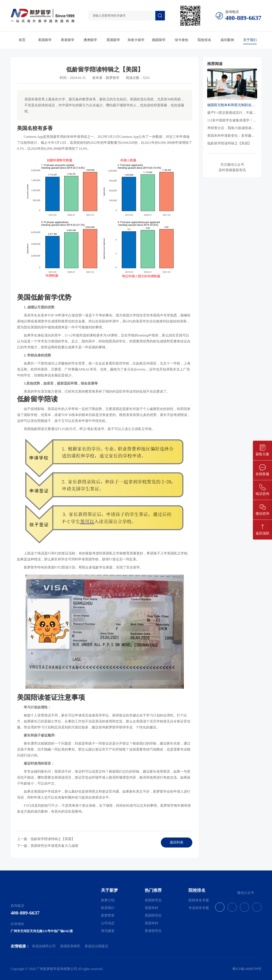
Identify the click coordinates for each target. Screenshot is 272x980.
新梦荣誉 (108, 915)
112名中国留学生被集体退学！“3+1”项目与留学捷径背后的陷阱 (232, 120)
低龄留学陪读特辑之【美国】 (229, 143)
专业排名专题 (199, 908)
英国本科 (152, 923)
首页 (22, 40)
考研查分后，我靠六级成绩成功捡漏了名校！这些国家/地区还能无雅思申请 (232, 128)
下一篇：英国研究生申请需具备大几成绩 (48, 846)
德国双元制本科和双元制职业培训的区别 (232, 105)
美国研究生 (153, 900)
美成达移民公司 (44, 946)
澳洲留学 (90, 40)
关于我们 (250, 40)
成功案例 (227, 40)
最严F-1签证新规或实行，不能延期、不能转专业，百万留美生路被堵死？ (232, 113)
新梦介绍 (108, 900)
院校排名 (204, 40)
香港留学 (68, 40)
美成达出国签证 (96, 946)
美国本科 (152, 908)
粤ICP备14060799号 (247, 969)
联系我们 (108, 908)
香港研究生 (153, 931)
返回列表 (177, 842)
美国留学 (45, 40)
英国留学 (113, 40)
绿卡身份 (181, 40)
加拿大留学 (136, 40)
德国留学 (159, 40)
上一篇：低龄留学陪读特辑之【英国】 (46, 839)
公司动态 (108, 923)
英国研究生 (153, 915)
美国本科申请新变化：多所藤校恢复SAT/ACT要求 (232, 136)
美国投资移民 (70, 946)
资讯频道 (108, 931)
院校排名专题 (199, 900)
